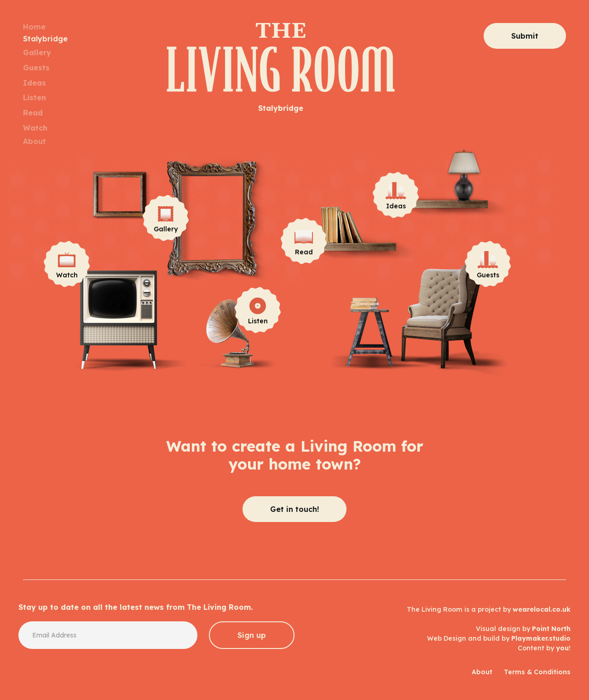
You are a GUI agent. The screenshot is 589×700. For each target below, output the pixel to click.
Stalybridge (45, 39)
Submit (525, 36)
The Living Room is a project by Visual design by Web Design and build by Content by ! (489, 629)
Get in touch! (294, 509)
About (35, 141)
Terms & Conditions (537, 672)
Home (34, 27)
